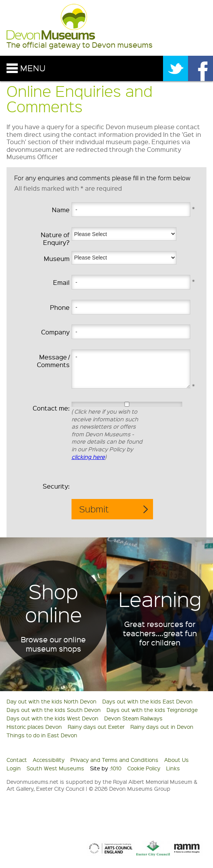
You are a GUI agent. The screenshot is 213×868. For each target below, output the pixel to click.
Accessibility (49, 760)
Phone (60, 307)
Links (173, 768)
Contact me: (51, 408)
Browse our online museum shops (53, 644)
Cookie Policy (144, 768)
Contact (17, 760)
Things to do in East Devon (42, 735)
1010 (116, 768)
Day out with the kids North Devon (52, 701)
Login (14, 768)
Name (61, 210)
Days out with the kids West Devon (52, 718)
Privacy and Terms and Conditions (114, 760)
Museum (57, 259)
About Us (176, 760)
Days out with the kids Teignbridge (152, 710)
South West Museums (55, 768)
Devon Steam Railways (133, 718)
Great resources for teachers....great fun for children (160, 633)
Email (61, 282)
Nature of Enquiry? (55, 238)
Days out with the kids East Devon (147, 701)
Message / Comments (53, 361)
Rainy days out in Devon (162, 727)
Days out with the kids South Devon (54, 710)
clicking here (88, 457)
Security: (56, 486)
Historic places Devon (34, 727)
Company (55, 332)
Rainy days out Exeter (96, 727)
